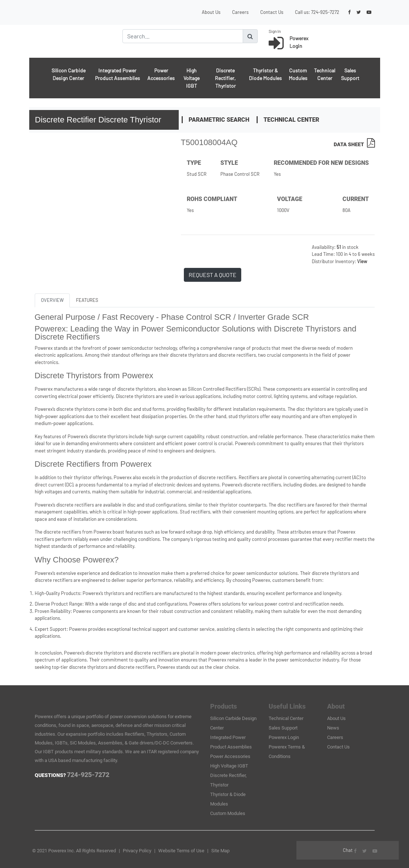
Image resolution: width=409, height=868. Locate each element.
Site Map (220, 851)
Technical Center (325, 74)
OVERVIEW (52, 300)
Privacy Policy (137, 851)
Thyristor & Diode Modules (265, 74)
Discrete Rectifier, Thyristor (225, 78)
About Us (211, 12)
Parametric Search (219, 120)
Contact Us (272, 12)
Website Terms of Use (181, 851)
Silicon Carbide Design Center (69, 74)
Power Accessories (161, 74)
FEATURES (87, 300)
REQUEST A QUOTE (213, 275)
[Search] (183, 36)
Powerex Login (284, 737)
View (362, 261)
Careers (240, 12)
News (333, 728)
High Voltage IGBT (192, 78)
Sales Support (350, 74)
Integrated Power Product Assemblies (118, 74)
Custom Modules (298, 74)
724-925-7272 (325, 12)
